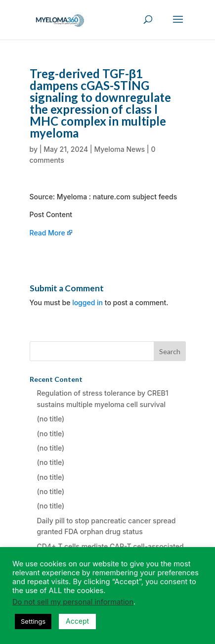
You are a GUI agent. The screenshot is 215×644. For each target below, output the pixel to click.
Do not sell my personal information (73, 602)
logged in (87, 302)
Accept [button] (77, 621)
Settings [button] (33, 621)
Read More (47, 233)
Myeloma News (119, 149)
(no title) (51, 419)
